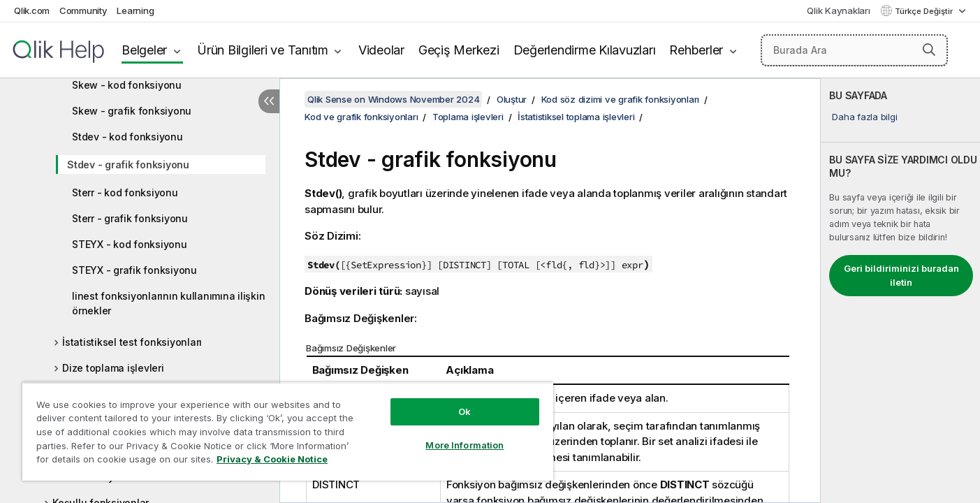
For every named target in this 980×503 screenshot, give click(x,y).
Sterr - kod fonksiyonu (125, 192)
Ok (465, 411)
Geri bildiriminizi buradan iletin (901, 275)
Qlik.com (32, 10)
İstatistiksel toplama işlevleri (576, 117)
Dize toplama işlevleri (113, 368)
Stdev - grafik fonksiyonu (128, 165)
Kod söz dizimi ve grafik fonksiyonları (621, 99)
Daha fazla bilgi (864, 117)
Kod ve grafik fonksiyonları (361, 117)
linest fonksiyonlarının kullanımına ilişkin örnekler (168, 303)
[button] (929, 50)
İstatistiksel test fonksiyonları (132, 342)
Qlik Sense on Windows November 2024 (393, 99)
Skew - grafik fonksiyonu (132, 111)
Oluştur (512, 99)
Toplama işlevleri (468, 117)
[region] (288, 431)
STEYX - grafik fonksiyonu (134, 270)
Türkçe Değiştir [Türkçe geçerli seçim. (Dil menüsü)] (925, 11)
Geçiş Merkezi (459, 50)
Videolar (381, 50)
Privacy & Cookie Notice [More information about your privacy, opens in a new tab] (272, 459)
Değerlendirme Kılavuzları (585, 50)
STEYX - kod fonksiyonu (130, 244)
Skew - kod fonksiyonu (127, 85)
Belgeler (144, 50)
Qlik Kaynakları (838, 10)
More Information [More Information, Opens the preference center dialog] (465, 445)
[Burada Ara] (855, 50)
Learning (135, 10)
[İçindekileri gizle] (269, 101)
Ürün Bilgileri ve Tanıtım (263, 50)
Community (83, 10)
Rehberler (696, 50)
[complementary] (900, 291)
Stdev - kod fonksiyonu (127, 137)
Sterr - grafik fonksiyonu (130, 218)
